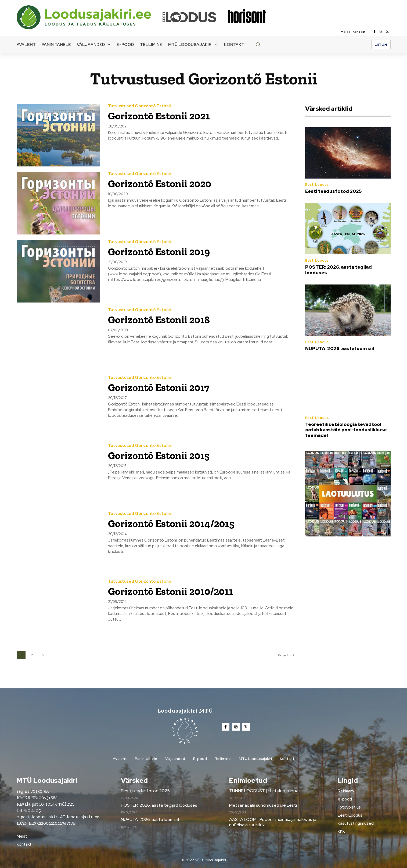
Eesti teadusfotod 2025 (333, 191)
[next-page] (43, 655)
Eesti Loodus (317, 185)
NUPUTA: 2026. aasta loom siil (340, 348)
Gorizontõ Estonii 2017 (159, 387)
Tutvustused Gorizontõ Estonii (139, 106)
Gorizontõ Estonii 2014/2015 (171, 524)
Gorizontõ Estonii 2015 (159, 456)
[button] (258, 44)
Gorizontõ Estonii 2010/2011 (171, 591)
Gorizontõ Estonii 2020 (160, 184)
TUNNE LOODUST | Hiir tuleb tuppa (264, 791)
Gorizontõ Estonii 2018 (159, 320)
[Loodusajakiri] (89, 17)
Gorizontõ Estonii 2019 (159, 252)
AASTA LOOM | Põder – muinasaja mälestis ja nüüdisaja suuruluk (273, 822)
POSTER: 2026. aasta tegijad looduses (338, 270)
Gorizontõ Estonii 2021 (159, 116)
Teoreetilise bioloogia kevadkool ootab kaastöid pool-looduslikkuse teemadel (346, 430)
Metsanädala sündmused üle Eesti (263, 805)
